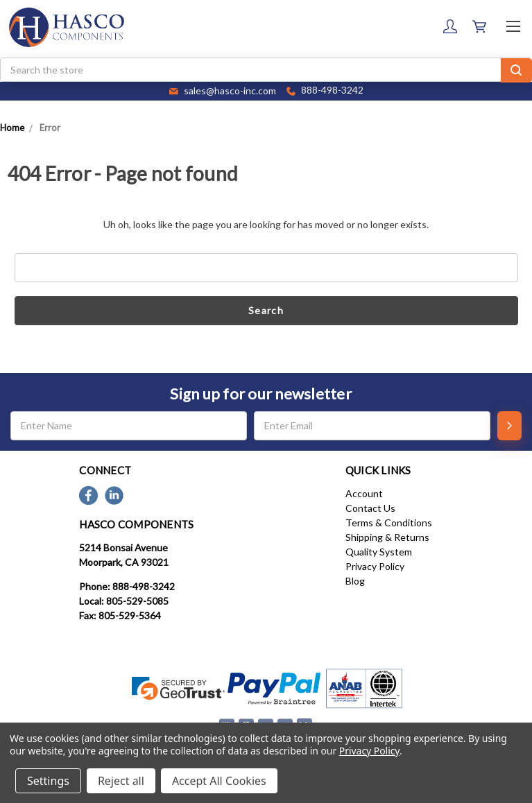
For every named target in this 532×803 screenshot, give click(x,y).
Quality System (379, 552)
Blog (355, 581)
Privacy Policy (375, 566)
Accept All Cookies (219, 781)
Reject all (121, 781)
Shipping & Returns (387, 537)
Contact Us (370, 508)
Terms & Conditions (389, 523)
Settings (48, 781)
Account (364, 493)
